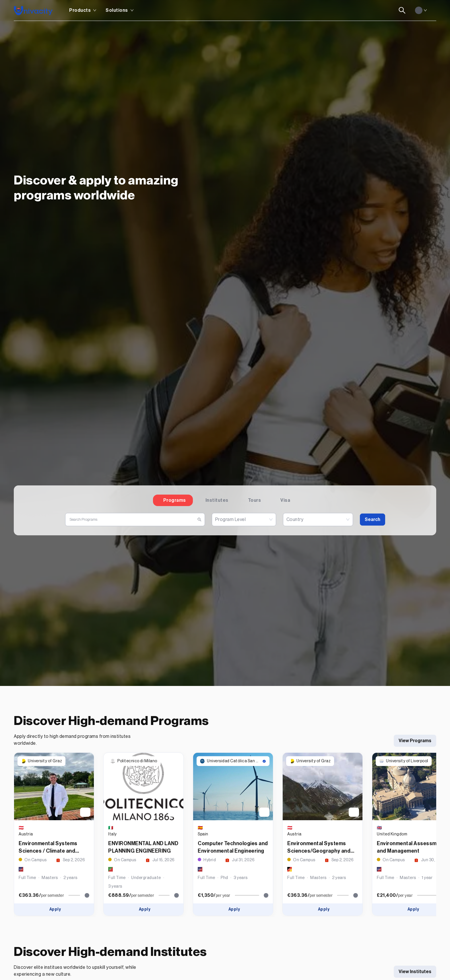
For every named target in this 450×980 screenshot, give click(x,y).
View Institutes (415, 972)
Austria (26, 834)
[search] (133, 520)
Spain (203, 834)
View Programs (415, 741)
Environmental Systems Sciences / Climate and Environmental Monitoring (51, 851)
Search (373, 520)
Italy (113, 834)
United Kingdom (392, 834)
